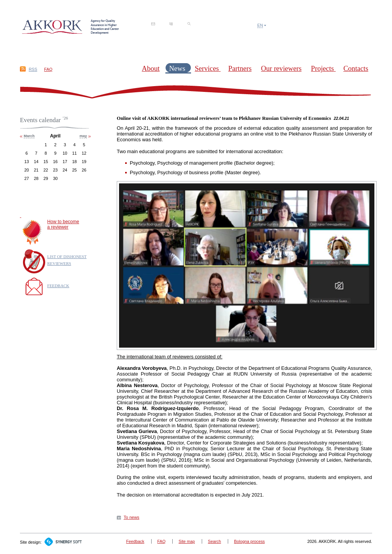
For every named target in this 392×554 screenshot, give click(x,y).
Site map (187, 541)
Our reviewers (281, 68)
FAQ (48, 69)
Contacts (356, 68)
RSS (33, 69)
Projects (323, 68)
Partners (240, 68)
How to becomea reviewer (63, 224)
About (150, 68)
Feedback (135, 541)
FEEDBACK (58, 286)
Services (208, 68)
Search (214, 541)
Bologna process (249, 541)
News (178, 68)
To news (131, 517)
